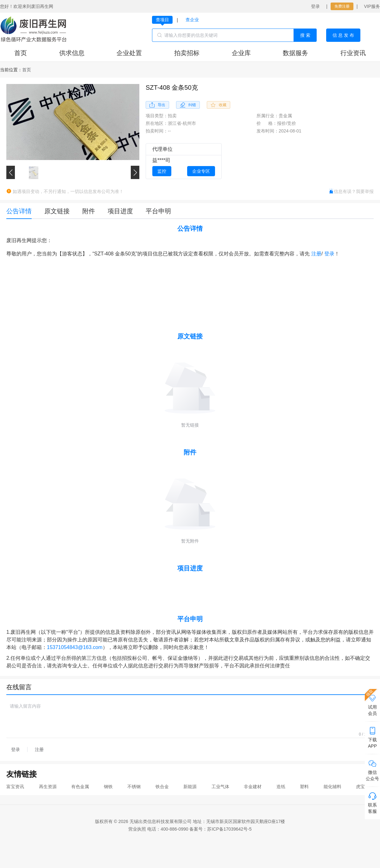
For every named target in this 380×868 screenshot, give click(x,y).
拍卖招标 (187, 53)
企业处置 (129, 53)
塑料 (304, 787)
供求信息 (72, 53)
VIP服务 (372, 6)
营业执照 (137, 829)
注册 (316, 254)
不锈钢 (134, 787)
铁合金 (162, 787)
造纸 (281, 787)
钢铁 (108, 787)
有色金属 (80, 787)
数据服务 (295, 53)
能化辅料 (332, 787)
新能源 (190, 787)
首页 (21, 53)
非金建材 (253, 787)
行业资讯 (353, 53)
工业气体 (220, 787)
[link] (27, 70)
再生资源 (48, 787)
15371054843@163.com (75, 647)
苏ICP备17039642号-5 (229, 829)
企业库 (241, 53)
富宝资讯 (15, 787)
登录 (315, 6)
